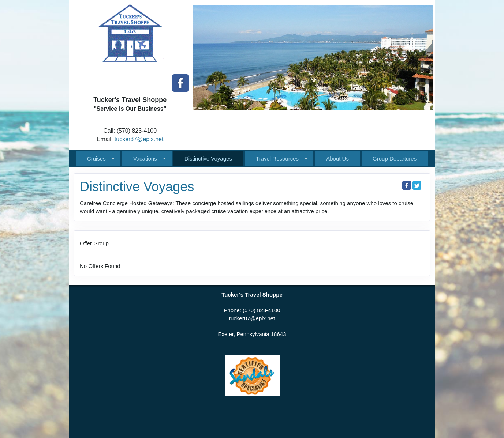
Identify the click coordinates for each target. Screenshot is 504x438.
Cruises (96, 158)
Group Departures (395, 158)
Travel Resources (277, 158)
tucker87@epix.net (139, 139)
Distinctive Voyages (208, 158)
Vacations (145, 158)
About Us (337, 158)
